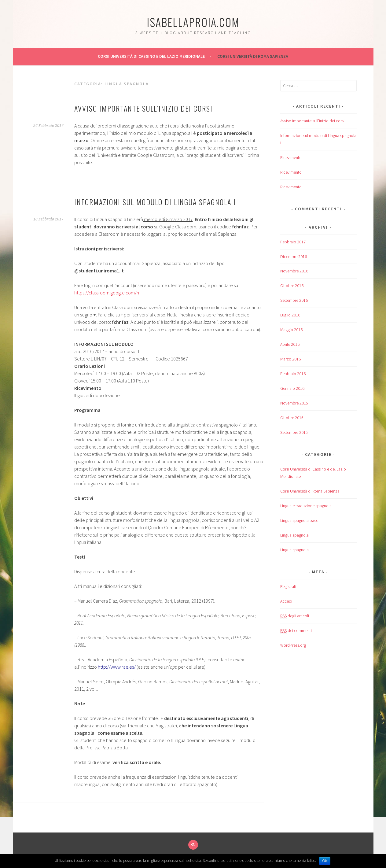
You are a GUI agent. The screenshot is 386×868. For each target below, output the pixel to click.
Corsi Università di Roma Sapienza (253, 56)
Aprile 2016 (290, 344)
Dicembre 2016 (294, 257)
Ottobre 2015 (292, 418)
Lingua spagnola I (295, 535)
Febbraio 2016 (293, 374)
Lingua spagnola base (299, 520)
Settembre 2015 (294, 432)
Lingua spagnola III (296, 550)
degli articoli (295, 616)
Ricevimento (291, 157)
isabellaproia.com (193, 22)
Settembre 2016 (294, 300)
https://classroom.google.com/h (107, 293)
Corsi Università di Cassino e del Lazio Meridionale (151, 56)
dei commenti (296, 631)
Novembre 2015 (294, 403)
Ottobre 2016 (292, 286)
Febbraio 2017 (293, 242)
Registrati (288, 586)
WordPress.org (293, 645)
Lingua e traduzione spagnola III (308, 506)
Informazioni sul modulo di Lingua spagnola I (155, 202)
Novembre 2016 (294, 271)
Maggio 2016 (291, 330)
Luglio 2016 (290, 315)
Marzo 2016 (290, 359)
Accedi (286, 601)
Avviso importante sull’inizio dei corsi (143, 108)
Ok (325, 861)
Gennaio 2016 (292, 388)
